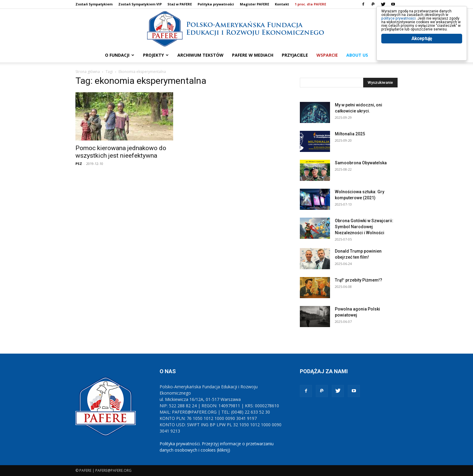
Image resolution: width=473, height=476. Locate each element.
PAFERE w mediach (253, 55)
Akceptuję (422, 63)
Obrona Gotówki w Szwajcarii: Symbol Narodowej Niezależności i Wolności (364, 227)
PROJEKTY (156, 55)
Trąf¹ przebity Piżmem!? (359, 280)
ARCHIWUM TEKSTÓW (200, 55)
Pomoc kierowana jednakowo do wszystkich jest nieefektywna (121, 152)
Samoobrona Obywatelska (361, 163)
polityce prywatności (407, 25)
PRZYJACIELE (295, 55)
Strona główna (88, 72)
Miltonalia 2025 (350, 134)
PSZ (79, 164)
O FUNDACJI (120, 55)
